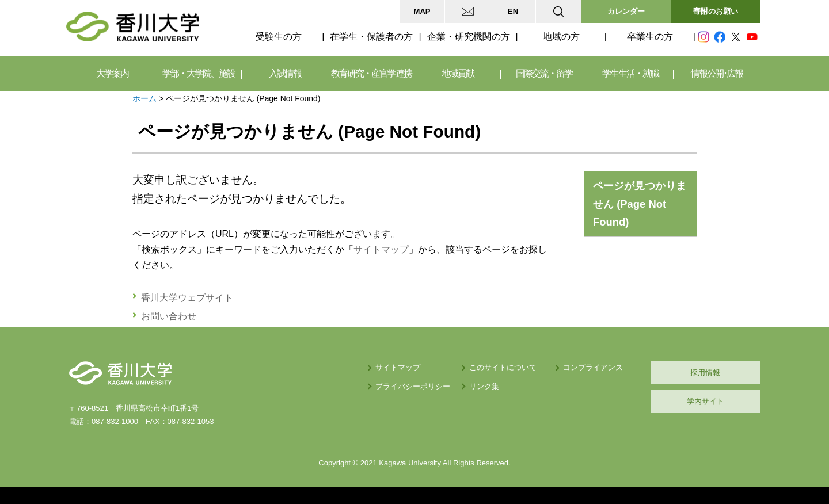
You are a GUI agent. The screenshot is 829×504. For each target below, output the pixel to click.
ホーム (144, 98)
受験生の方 (279, 37)
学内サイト (706, 401)
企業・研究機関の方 (469, 37)
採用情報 (705, 373)
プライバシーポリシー (413, 386)
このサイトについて (503, 367)
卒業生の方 (650, 37)
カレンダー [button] (626, 11)
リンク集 (484, 386)
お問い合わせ (169, 316)
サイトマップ (381, 249)
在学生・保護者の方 (371, 37)
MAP (422, 11)
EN (513, 11)
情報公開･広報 (717, 73)
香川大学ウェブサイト (187, 298)
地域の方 (561, 37)
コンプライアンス (593, 367)
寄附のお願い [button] (716, 11)
